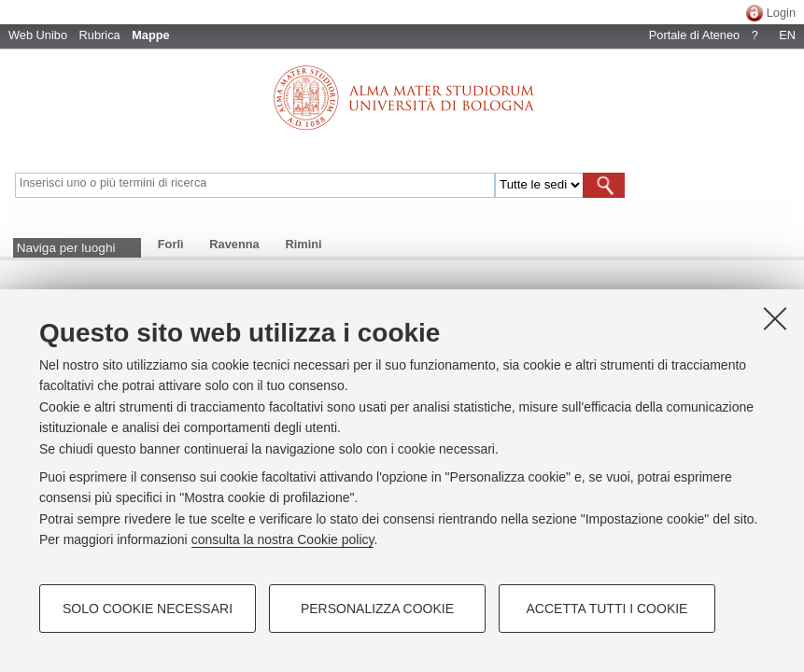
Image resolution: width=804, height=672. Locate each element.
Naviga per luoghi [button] (66, 248)
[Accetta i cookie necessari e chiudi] (775, 318)
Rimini (303, 244)
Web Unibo (38, 35)
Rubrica (100, 35)
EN (787, 35)
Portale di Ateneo (694, 35)
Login (781, 13)
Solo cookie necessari (148, 609)
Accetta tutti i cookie (607, 609)
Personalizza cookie (377, 609)
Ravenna (234, 244)
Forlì (171, 244)
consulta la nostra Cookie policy (283, 539)
